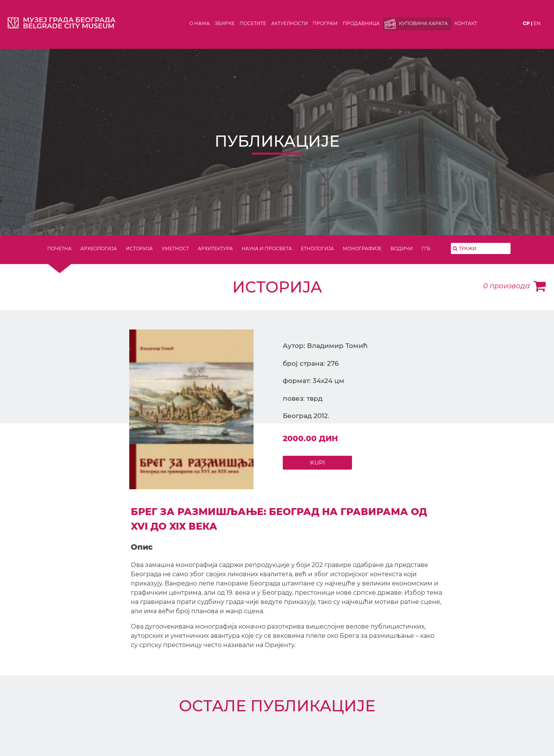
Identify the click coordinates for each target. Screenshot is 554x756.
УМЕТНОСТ (175, 248)
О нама (199, 23)
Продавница (361, 23)
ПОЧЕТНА (59, 248)
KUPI (318, 462)
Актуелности (290, 23)
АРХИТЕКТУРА (215, 248)
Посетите (253, 23)
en (537, 23)
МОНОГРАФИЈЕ (362, 248)
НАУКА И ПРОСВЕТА (267, 248)
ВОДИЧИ (402, 248)
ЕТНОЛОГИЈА (317, 248)
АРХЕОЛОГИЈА (99, 248)
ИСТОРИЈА (139, 248)
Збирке (225, 23)
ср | (528, 23)
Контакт (466, 23)
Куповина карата (423, 23)
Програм (325, 23)
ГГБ (426, 248)
